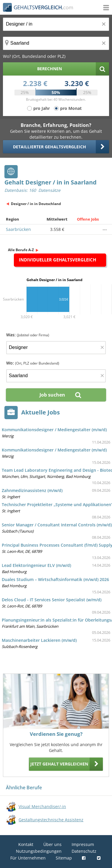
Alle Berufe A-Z (21, 250)
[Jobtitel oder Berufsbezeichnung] (56, 24)
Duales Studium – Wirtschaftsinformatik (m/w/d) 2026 (55, 579)
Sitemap (64, 858)
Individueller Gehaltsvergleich (57, 260)
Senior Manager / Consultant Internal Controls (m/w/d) (57, 525)
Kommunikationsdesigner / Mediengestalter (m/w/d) (54, 430)
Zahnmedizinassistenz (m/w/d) (32, 490)
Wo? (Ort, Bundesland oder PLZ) (34, 56)
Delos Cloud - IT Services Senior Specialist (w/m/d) (52, 600)
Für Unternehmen (28, 858)
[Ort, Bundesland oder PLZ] (56, 43)
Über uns (52, 844)
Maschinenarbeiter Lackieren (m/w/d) (39, 640)
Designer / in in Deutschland (36, 204)
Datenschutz (84, 851)
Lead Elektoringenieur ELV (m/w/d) (36, 565)
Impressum (83, 844)
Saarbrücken (18, 229)
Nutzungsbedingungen (39, 851)
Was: (28, 335)
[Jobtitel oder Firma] (56, 348)
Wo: (33, 363)
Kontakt (26, 844)
